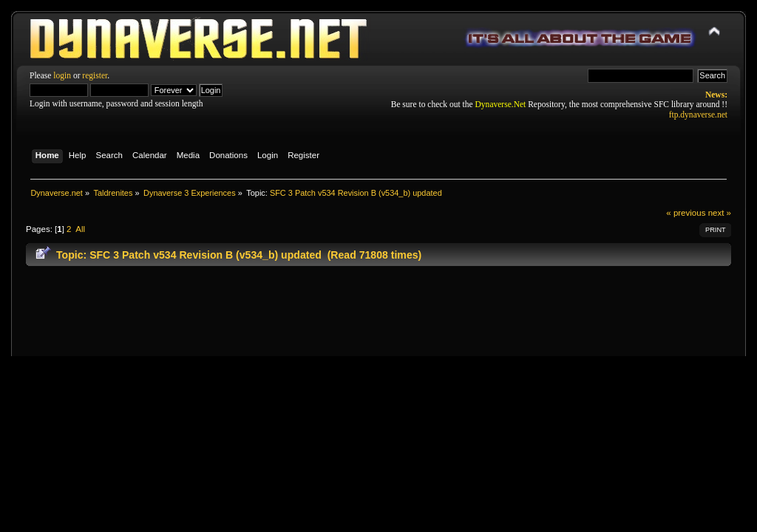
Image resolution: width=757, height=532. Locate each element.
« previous (686, 213)
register (95, 75)
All (80, 229)
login (62, 75)
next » (720, 213)
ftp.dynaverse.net (698, 115)
